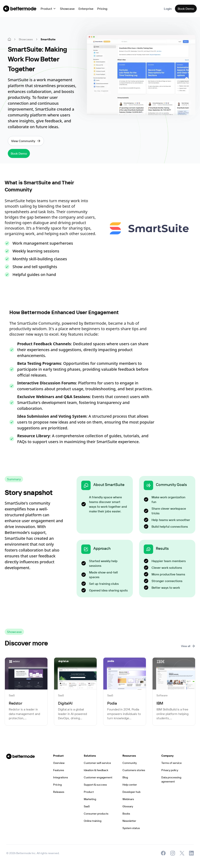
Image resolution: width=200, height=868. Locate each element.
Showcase (67, 9)
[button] (48, 9)
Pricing (102, 9)
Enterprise (86, 9)
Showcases (26, 39)
